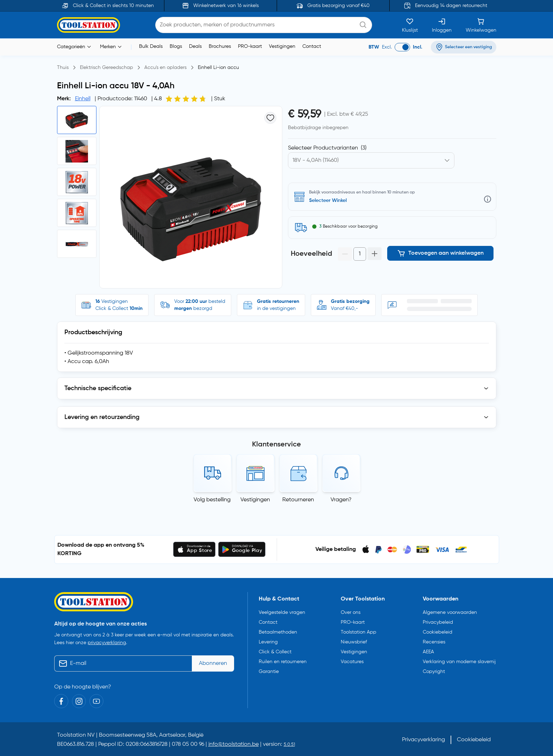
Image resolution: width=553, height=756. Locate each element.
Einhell (83, 99)
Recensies (434, 642)
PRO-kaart (250, 46)
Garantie (269, 672)
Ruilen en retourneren (283, 662)
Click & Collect (275, 652)
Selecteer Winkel (328, 201)
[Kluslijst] (410, 25)
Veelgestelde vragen (282, 612)
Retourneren (298, 500)
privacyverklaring (107, 643)
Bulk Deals (151, 46)
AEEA (428, 652)
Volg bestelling (212, 500)
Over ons (351, 612)
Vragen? (341, 500)
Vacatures (352, 662)
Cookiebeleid (438, 632)
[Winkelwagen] (481, 25)
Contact (312, 46)
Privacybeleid (438, 622)
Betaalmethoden (278, 632)
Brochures (220, 46)
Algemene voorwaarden (450, 612)
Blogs (176, 46)
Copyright (434, 672)
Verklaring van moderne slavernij (459, 662)
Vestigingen (282, 46)
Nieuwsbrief (354, 642)
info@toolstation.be (234, 744)
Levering (268, 642)
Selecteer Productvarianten (327, 148)
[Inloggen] (442, 25)
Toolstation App (359, 632)
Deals (195, 46)
